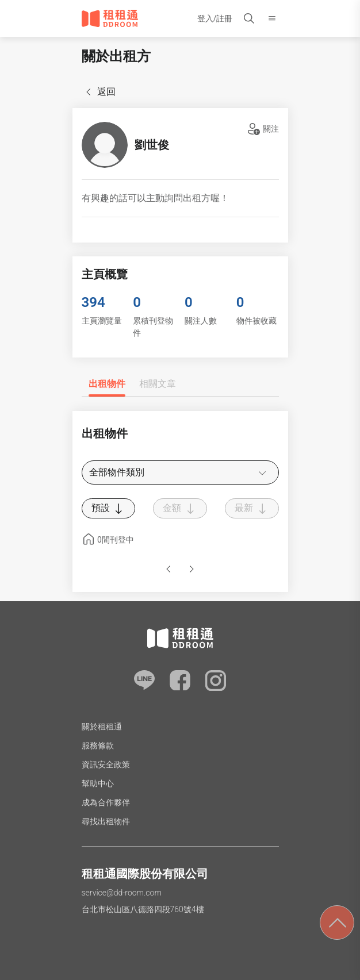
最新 (252, 509)
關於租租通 (102, 727)
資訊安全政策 (106, 764)
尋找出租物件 (106, 821)
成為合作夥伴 (106, 802)
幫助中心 (98, 783)
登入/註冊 (215, 18)
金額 (180, 509)
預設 (109, 509)
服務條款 (98, 745)
